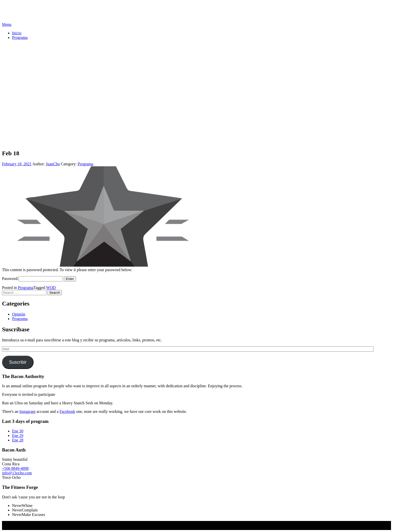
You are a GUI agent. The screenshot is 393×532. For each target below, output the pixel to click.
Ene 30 (18, 431)
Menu (7, 24)
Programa (20, 37)
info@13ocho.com (17, 473)
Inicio (17, 33)
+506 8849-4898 (15, 468)
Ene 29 (18, 436)
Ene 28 (18, 440)
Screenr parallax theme (20, 528)
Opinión (19, 314)
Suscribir (18, 362)
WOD (51, 288)
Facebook (67, 411)
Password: (32, 279)
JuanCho (53, 164)
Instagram (28, 411)
